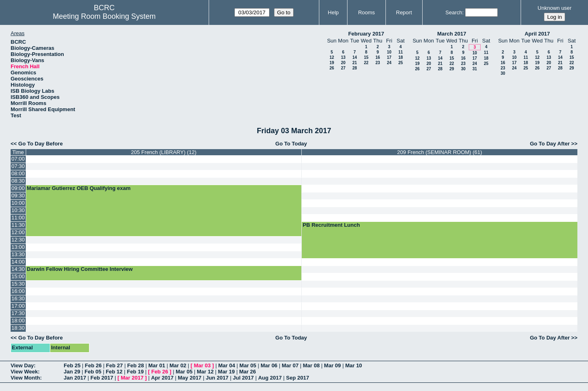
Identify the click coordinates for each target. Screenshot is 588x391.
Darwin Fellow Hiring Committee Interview (80, 269)
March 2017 (452, 34)
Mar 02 (178, 365)
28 (355, 68)
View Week (24, 372)
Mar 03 (202, 365)
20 (343, 63)
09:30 (18, 195)
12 (332, 57)
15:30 (18, 284)
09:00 (18, 188)
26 (332, 68)
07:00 (18, 159)
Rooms (366, 12)
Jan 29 (72, 372)
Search (454, 12)
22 (366, 63)
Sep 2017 (298, 378)
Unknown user (555, 8)
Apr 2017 (162, 378)
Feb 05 (93, 372)
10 (389, 52)
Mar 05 (248, 365)
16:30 (18, 298)
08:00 (18, 173)
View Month (25, 378)
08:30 (18, 181)
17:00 (18, 306)
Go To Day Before (41, 144)
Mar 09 (333, 365)
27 (343, 68)
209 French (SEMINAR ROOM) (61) (440, 152)
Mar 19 (226, 372)
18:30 (18, 328)
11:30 (18, 225)
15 (366, 57)
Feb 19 (135, 372)
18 (400, 57)
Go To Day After (550, 144)
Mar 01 (157, 365)
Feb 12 (114, 372)
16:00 (18, 291)
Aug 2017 (270, 378)
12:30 (18, 240)
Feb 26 (93, 365)
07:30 (18, 166)
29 (452, 69)
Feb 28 (135, 365)
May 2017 (190, 378)
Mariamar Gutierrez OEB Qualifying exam (79, 188)
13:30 (18, 254)
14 (355, 57)
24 (389, 63)
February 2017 (366, 34)
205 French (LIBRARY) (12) (164, 152)
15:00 (18, 276)
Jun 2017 (217, 378)
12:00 (18, 232)
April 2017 (537, 34)
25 (400, 63)
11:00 (18, 218)
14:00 (18, 262)
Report (404, 12)
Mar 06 (269, 365)
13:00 (18, 247)
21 (355, 63)
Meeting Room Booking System (104, 16)
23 (378, 63)
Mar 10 (353, 365)
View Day (22, 365)
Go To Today (291, 144)
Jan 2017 (75, 378)
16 (378, 57)
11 (400, 52)
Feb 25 (72, 365)
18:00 (18, 321)
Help (333, 12)
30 (463, 69)
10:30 (18, 210)
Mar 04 (227, 365)
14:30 (18, 269)
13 (343, 57)
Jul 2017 (243, 378)
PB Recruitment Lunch (331, 225)
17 (389, 57)
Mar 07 (290, 365)
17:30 (18, 313)
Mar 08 (311, 365)
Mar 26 (248, 372)
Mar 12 (205, 372)
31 (475, 69)
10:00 (18, 203)
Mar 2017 (132, 378)
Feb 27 (115, 365)
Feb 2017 (102, 378)
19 (332, 63)
